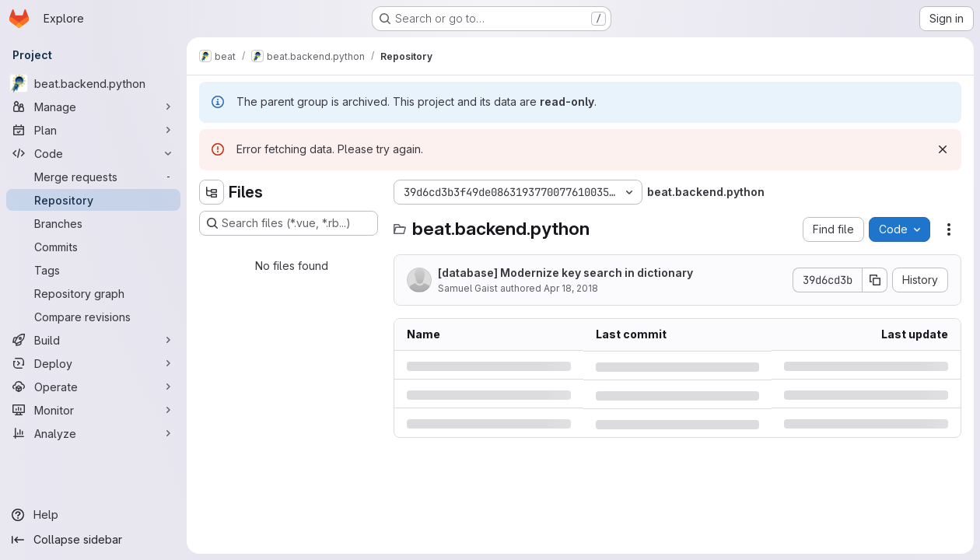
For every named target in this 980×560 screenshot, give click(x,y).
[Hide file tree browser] (212, 192)
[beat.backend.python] (93, 83)
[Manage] (93, 107)
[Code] (93, 153)
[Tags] (93, 270)
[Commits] (93, 247)
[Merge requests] (93, 177)
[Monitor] (93, 410)
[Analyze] (93, 433)
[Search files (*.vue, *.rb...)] (289, 223)
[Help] (93, 515)
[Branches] (93, 223)
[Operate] (93, 387)
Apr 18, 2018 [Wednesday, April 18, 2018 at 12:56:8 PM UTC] (571, 288)
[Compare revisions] (93, 317)
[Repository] (93, 200)
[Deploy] (93, 363)
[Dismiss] (943, 149)
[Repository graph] (93, 293)
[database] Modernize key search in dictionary (565, 273)
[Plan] (93, 130)
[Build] (93, 340)
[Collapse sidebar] (93, 540)
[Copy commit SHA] (875, 280)
